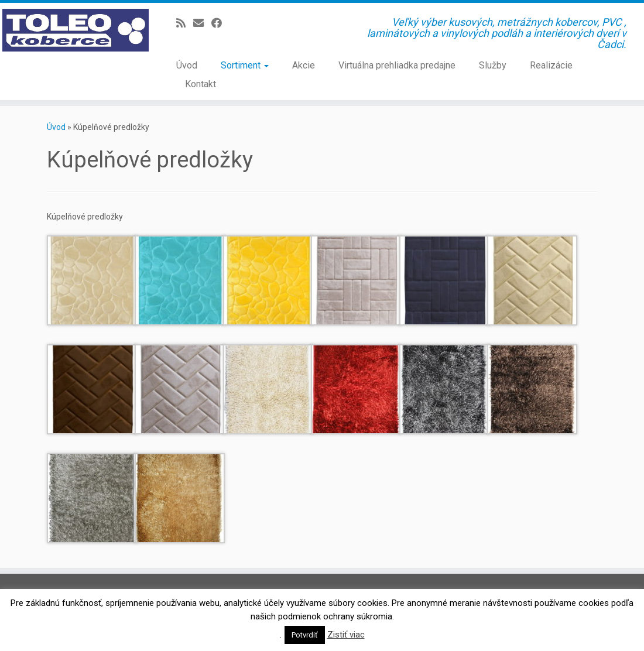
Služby (493, 65)
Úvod (187, 65)
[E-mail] (202, 23)
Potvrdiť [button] (305, 635)
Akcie (304, 65)
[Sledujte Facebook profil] (220, 23)
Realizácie (551, 65)
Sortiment (245, 65)
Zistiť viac (346, 635)
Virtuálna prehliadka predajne (397, 65)
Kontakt (201, 84)
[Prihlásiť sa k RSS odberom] (185, 23)
